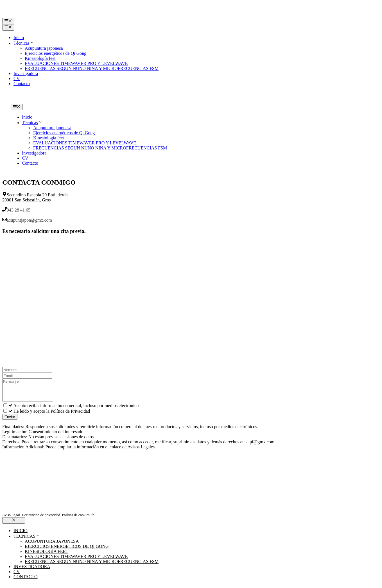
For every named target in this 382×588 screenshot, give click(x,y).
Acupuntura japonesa (44, 48)
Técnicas (24, 43)
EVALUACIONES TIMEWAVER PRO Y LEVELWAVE (76, 63)
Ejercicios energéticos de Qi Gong (56, 53)
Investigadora (26, 73)
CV (17, 79)
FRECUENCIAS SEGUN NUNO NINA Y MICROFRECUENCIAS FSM (92, 68)
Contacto (22, 84)
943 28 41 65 (19, 210)
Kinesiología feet (40, 58)
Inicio (19, 38)
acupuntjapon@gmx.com (29, 220)
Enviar (10, 421)
